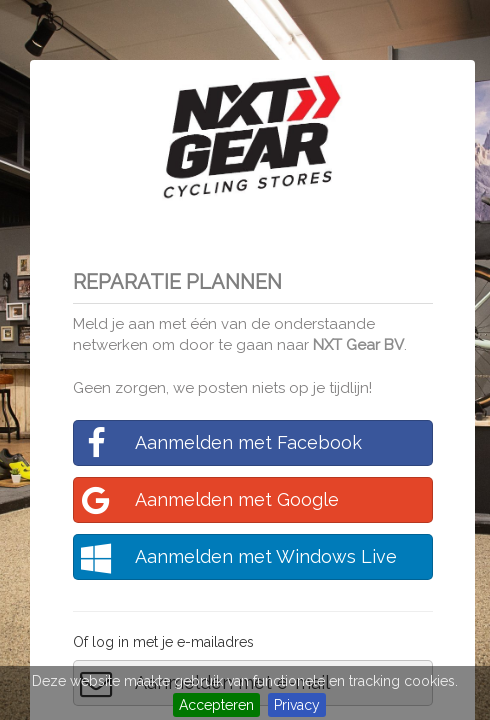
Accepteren (216, 705)
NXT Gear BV (358, 345)
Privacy (297, 705)
